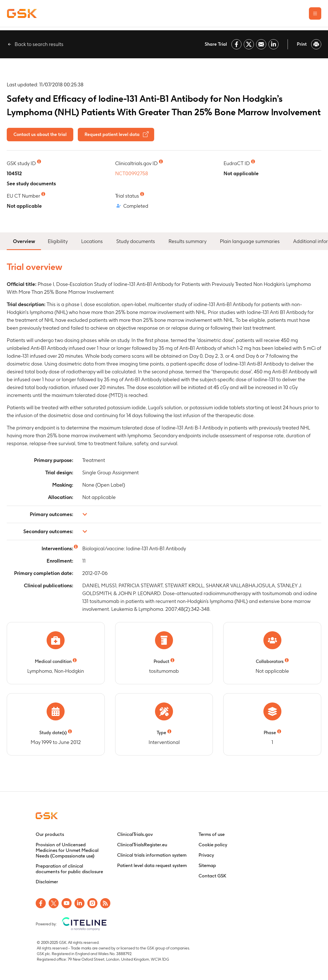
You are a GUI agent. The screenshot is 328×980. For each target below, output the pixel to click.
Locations (92, 241)
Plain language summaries (250, 241)
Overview (24, 241)
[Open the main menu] (315, 13)
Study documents (136, 241)
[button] (164, 514)
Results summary (187, 241)
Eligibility (58, 241)
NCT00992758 (132, 173)
